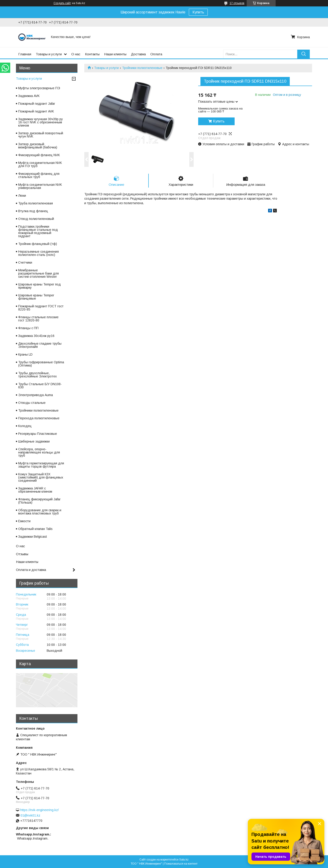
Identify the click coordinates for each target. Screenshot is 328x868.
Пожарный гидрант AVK (36, 111)
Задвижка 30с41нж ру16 (36, 336)
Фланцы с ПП (28, 328)
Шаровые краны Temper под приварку (40, 286)
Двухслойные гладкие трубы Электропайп (40, 345)
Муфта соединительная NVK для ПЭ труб (40, 164)
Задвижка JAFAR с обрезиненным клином (35, 490)
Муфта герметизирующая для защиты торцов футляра (41, 465)
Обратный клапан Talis (35, 529)
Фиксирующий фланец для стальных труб (39, 175)
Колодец (25, 426)
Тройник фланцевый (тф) (38, 244)
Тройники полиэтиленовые (142, 68)
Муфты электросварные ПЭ (39, 88)
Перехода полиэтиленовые (39, 418)
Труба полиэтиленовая (36, 203)
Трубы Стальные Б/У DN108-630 (40, 386)
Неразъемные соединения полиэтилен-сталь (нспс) (38, 253)
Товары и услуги (49, 54)
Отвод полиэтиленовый (36, 219)
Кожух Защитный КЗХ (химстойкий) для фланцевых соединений (41, 477)
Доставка (138, 54)
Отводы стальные (32, 403)
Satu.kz (184, 860)
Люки (22, 196)
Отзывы (22, 554)
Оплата (156, 54)
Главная (25, 54)
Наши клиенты (115, 54)
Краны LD (25, 354)
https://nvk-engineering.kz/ (40, 810)
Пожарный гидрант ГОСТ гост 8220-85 (41, 308)
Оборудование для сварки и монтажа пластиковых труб (40, 512)
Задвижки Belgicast (33, 537)
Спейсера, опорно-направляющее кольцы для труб (39, 452)
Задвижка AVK (29, 96)
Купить (198, 12)
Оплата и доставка (31, 570)
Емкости (24, 521)
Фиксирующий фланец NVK (39, 155)
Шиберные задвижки (34, 441)
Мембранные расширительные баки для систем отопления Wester (38, 273)
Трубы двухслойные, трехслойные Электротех (37, 375)
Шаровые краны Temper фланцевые (36, 297)
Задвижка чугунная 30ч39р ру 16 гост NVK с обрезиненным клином (41, 122)
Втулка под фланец (33, 211)
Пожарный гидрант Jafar (37, 104)
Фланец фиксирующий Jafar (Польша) (39, 501)
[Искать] (304, 54)
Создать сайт (62, 3)
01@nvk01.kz (30, 815)
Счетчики (25, 262)
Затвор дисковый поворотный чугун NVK (41, 135)
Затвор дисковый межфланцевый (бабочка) (38, 146)
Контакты (92, 54)
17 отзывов (237, 3)
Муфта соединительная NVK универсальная (40, 186)
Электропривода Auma (36, 395)
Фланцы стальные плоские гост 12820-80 (38, 319)
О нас (76, 54)
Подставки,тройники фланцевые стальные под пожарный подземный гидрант (38, 231)
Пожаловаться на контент (181, 864)
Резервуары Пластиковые (38, 434)
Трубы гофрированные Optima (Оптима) (41, 364)
